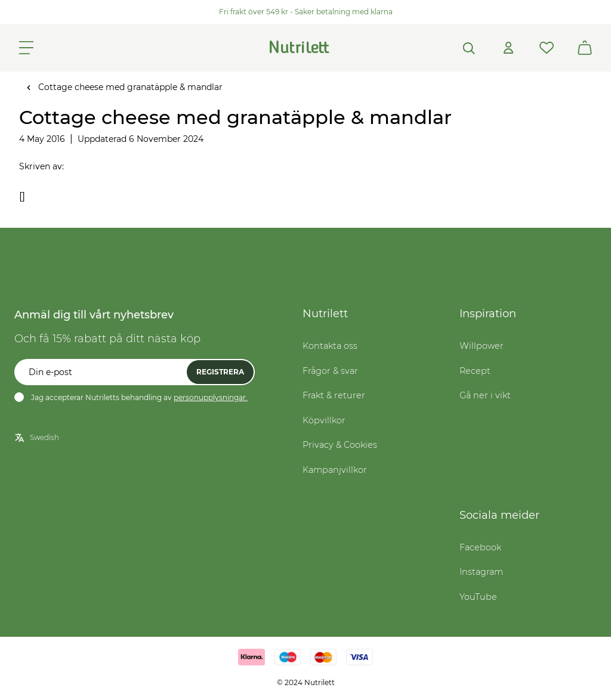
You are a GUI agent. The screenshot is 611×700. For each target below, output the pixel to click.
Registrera (220, 372)
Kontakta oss (330, 346)
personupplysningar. (211, 397)
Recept (475, 371)
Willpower (482, 346)
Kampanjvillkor (335, 470)
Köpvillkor (324, 420)
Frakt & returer (334, 395)
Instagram (481, 572)
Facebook (480, 547)
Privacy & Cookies (340, 445)
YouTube (478, 597)
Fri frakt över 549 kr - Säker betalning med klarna (306, 12)
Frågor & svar (330, 371)
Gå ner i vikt (485, 395)
